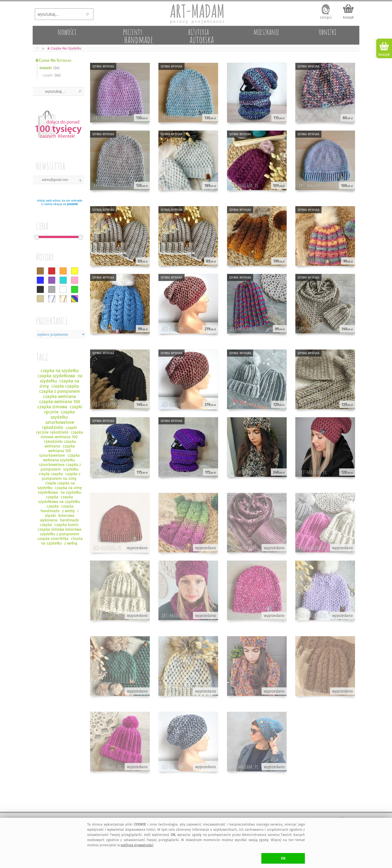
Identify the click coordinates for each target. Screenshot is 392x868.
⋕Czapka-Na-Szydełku (53, 60)
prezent (72, 204)
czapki (48, 75)
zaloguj (326, 17)
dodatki (46, 68)
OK (283, 858)
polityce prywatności (137, 845)
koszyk (348, 17)
